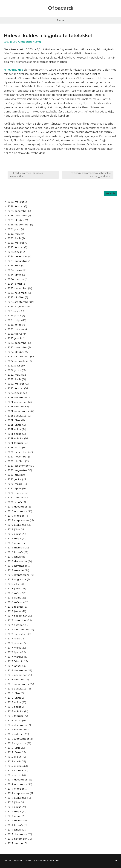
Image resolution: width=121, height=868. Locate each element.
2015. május (14, 757)
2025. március (16, 243)
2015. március (16, 766)
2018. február (15, 607)
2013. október (16, 843)
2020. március (16, 493)
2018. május (14, 593)
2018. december (17, 561)
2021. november (17, 402)
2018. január (15, 611)
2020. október (16, 461)
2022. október (16, 352)
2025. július (14, 229)
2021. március (16, 438)
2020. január (15, 502)
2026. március (16, 202)
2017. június (14, 643)
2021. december (17, 397)
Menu (60, 20)
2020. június (14, 479)
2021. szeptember (18, 411)
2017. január (14, 666)
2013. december (17, 834)
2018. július (14, 584)
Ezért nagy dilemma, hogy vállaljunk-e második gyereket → (90, 175)
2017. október (16, 625)
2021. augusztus (17, 416)
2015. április (14, 761)
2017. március (15, 657)
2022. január (15, 393)
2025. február (16, 247)
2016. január (14, 720)
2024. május (15, 270)
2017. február (15, 661)
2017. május (14, 648)
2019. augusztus (17, 525)
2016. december (17, 670)
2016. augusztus (17, 689)
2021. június (14, 425)
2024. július (14, 266)
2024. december (18, 256)
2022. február (16, 388)
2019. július (14, 529)
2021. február (15, 443)
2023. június (14, 316)
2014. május (14, 811)
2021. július (14, 420)
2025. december (17, 211)
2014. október (16, 789)
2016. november (17, 675)
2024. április (14, 275)
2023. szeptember (19, 302)
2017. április (14, 652)
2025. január (15, 252)
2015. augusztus (17, 743)
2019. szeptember (18, 520)
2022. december (17, 343)
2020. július (14, 475)
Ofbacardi (60, 8)
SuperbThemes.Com (47, 861)
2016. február (15, 716)
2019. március (16, 548)
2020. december (18, 452)
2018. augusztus (17, 579)
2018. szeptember (18, 575)
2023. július (14, 311)
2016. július (14, 693)
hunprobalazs (25, 42)
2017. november (17, 620)
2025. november (17, 215)
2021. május (14, 429)
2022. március (16, 384)
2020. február (16, 498)
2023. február (16, 334)
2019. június (14, 534)
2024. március (16, 279)
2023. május (15, 320)
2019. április (14, 543)
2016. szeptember (18, 684)
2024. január (15, 284)
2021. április (14, 434)
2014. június (14, 807)
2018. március (16, 602)
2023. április (14, 325)
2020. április (14, 488)
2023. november (17, 293)
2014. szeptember (18, 793)
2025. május (15, 234)
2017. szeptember (18, 629)
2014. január (15, 830)
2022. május (15, 375)
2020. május (15, 484)
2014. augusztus (17, 798)
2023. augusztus (17, 306)
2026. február (16, 206)
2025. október (16, 220)
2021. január (14, 447)
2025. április (14, 238)
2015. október (16, 734)
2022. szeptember (19, 357)
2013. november (17, 839)
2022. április (14, 379)
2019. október (16, 516)
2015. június (14, 752)
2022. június (14, 370)
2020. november (17, 457)
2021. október (16, 407)
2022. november (17, 347)
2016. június (14, 698)
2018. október (16, 570)
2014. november (17, 784)
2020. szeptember (19, 466)
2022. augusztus (17, 361)
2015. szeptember (18, 739)
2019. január (15, 557)
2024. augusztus (17, 261)
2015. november (17, 730)
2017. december (17, 616)
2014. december (17, 780)
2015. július (14, 748)
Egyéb (38, 42)
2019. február (15, 552)
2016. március (16, 711)
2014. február (15, 825)
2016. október (16, 680)
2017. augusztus (17, 634)
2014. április (14, 816)
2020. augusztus (17, 470)
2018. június (14, 589)
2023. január (15, 338)
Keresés (110, 193)
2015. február (15, 771)
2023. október (16, 297)
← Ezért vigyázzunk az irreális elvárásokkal (26, 175)
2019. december (17, 507)
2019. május (14, 538)
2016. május (14, 702)
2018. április (14, 598)
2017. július (14, 639)
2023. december (17, 288)
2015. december (17, 725)
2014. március (16, 821)
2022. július (14, 366)
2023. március (16, 329)
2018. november (17, 566)
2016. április (14, 707)
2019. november (17, 511)
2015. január (14, 775)
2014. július (14, 802)
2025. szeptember (19, 225)
